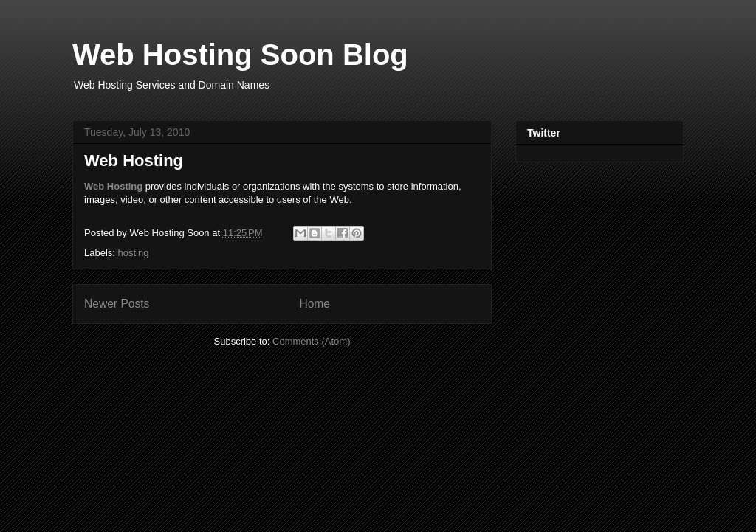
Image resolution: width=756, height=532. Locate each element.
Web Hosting (134, 160)
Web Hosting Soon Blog (240, 55)
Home (315, 304)
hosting (134, 253)
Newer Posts (117, 304)
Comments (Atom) (311, 341)
